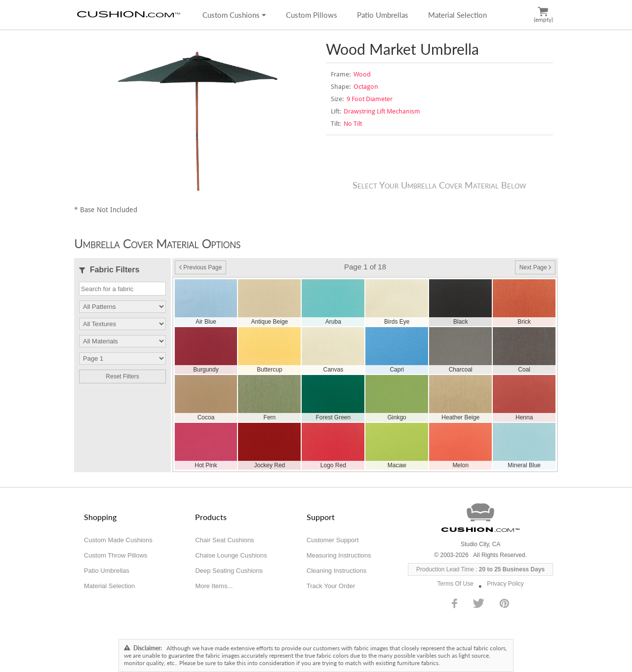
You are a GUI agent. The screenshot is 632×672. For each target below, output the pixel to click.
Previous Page (200, 267)
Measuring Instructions (339, 555)
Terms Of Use (455, 584)
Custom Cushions (234, 15)
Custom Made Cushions (118, 540)
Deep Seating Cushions (229, 571)
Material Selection (457, 15)
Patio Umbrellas (383, 15)
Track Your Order (331, 586)
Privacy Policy (505, 584)
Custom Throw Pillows (116, 555)
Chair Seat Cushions (224, 540)
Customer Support (333, 540)
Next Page (535, 267)
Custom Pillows (312, 15)
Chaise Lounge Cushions (231, 555)
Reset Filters (122, 376)
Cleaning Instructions (336, 571)
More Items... (214, 586)
